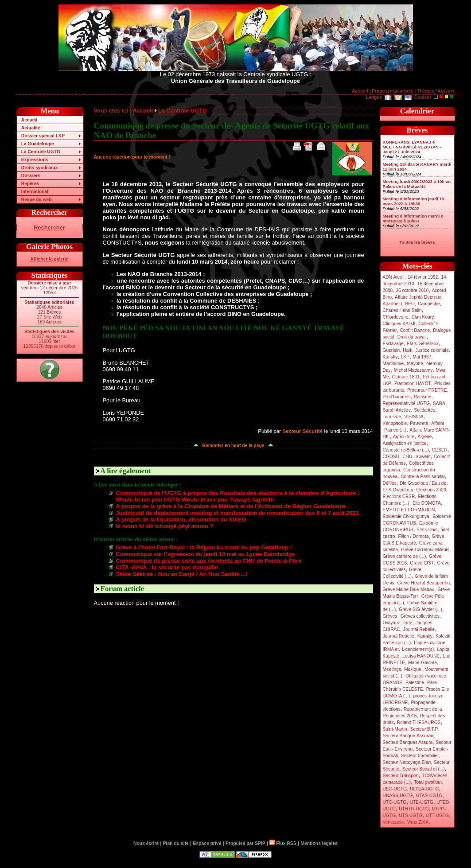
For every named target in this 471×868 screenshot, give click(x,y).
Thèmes (426, 91)
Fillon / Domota (414, 536)
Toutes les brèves (417, 242)
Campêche (429, 304)
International (35, 192)
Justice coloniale (432, 350)
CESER (440, 450)
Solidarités (424, 410)
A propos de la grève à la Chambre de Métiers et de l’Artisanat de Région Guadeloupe (231, 506)
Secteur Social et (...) (424, 769)
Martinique (393, 364)
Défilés (390, 483)
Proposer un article (392, 91)
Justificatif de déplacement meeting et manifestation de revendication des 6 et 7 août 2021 (237, 513)
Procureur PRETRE (427, 390)
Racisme (423, 397)
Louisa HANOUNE (421, 656)
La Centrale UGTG (41, 152)
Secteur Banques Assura (408, 742)
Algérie (425, 437)
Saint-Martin (395, 729)
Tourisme (392, 417)
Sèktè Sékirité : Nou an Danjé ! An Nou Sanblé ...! (182, 574)
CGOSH (391, 457)
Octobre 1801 (406, 377)
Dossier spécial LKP (43, 136)
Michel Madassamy (413, 370)
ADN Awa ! (394, 277)
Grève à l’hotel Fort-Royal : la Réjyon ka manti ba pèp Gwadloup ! (204, 547)
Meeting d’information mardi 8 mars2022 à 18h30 (413, 218)
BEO (410, 304)
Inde (408, 623)
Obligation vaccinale (426, 676)
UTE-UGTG (422, 802)
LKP (405, 357)
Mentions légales (319, 843)
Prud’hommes (397, 397)
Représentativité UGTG (406, 403)
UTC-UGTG (395, 802)
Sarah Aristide (397, 410)
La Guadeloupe (38, 144)
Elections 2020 (431, 490)
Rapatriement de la (423, 709)
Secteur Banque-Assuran (408, 736)
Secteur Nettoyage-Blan (407, 762)
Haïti (407, 350)
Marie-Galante (422, 663)
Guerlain (391, 350)
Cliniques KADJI (399, 324)
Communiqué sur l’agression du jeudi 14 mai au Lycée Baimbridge (206, 554)
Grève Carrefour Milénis (425, 550)
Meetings (392, 669)
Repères (30, 184)
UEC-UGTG (395, 789)
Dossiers (31, 176)
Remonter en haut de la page (234, 446)
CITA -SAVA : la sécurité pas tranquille (167, 567)
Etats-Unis (427, 530)
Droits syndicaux (39, 168)
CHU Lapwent (417, 457)
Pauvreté (419, 423)
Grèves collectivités (420, 616)
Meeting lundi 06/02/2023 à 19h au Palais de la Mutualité (417, 184)
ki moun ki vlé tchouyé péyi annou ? (165, 526)
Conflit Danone (415, 330)
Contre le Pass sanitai (423, 477)
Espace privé (207, 843)
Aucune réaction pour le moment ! (132, 157)
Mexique (413, 669)
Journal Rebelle (419, 629)
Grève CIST (422, 563)
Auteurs (446, 91)
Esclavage (393, 344)
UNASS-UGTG (398, 796)
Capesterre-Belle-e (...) (406, 450)
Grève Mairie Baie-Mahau (409, 590)
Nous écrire (146, 843)
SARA (439, 403)
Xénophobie (395, 423)
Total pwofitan (428, 782)
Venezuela (393, 822)
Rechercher (49, 228)
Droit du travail (412, 337)
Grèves (390, 616)
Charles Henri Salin (402, 310)
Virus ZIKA (418, 822)
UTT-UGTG (437, 815)
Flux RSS (283, 843)
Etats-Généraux (423, 344)
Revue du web (37, 200)
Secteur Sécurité (302, 431)
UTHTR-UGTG (414, 809)
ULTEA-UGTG (424, 789)
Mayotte (415, 364)
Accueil (360, 91)
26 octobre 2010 (412, 290)
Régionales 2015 (400, 716)
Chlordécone (396, 317)
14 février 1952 (423, 277)
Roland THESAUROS (419, 722)
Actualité (31, 128)
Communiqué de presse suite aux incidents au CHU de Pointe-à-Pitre (209, 561)
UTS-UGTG (411, 815)
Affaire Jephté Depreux (418, 297)
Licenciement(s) (418, 649)
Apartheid (393, 304)
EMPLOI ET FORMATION (409, 510)
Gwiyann (392, 623)
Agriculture (404, 437)
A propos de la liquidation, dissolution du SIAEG (181, 520)
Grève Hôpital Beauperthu (424, 583)
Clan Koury (423, 317)
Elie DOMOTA (427, 503)
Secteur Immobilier (420, 756)
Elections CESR (399, 496)
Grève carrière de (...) (405, 556)
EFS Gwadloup (398, 490)
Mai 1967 (422, 357)
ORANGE (393, 683)
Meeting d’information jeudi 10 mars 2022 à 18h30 (414, 201)
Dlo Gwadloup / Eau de (423, 483)
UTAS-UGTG (429, 796)
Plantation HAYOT (413, 383)
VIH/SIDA (414, 417)
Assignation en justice (405, 443)
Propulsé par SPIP (245, 843)
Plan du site (176, 843)
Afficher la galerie (50, 259)
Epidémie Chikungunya (406, 516)
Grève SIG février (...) (420, 609)
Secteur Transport (401, 776)
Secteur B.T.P (424, 729)
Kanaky (390, 357)
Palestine (415, 683)
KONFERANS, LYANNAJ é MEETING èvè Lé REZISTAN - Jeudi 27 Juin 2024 (412, 147)
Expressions (35, 160)
